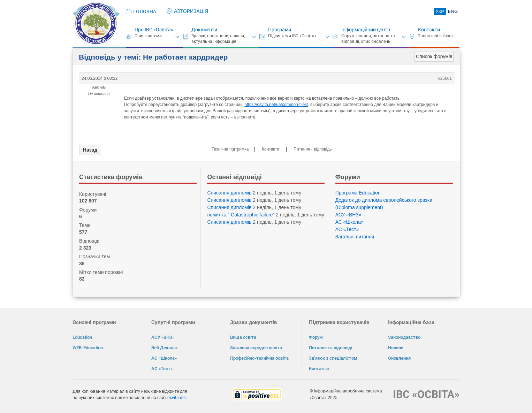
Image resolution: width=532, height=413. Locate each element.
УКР (440, 11)
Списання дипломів (229, 193)
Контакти (429, 30)
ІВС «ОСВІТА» (426, 394)
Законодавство (404, 337)
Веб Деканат (165, 348)
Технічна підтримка (230, 149)
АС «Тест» (347, 229)
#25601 (445, 78)
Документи (204, 30)
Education (82, 337)
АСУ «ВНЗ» (348, 215)
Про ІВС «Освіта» (154, 30)
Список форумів (434, 56)
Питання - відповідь (313, 149)
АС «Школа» (349, 222)
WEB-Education (88, 348)
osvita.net (177, 398)
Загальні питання (355, 237)
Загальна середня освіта (256, 348)
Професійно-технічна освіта (259, 358)
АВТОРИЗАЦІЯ (187, 11)
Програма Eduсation (358, 193)
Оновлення (399, 358)
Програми (280, 30)
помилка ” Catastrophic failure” (241, 215)
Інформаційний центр (366, 30)
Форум (316, 337)
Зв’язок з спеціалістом (333, 358)
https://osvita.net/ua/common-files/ (276, 105)
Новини (396, 348)
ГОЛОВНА (145, 12)
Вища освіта (243, 337)
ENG (453, 11)
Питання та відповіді (330, 348)
